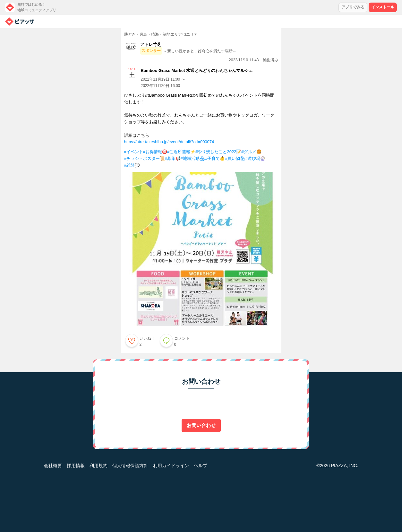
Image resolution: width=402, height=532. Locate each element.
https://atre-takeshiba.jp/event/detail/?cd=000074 (169, 142)
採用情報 (76, 466)
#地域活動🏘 (193, 158)
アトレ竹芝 (151, 44)
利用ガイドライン (171, 466)
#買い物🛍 (235, 158)
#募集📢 (173, 158)
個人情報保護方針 (130, 466)
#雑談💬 (132, 165)
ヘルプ (201, 466)
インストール (383, 7)
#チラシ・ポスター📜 (145, 158)
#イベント (134, 152)
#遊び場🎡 (255, 158)
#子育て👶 (215, 158)
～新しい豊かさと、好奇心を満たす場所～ (200, 51)
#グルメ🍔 (251, 152)
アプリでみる (353, 7)
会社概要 (53, 466)
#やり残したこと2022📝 (218, 152)
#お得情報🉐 (155, 152)
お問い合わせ (201, 425)
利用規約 (98, 466)
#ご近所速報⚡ (181, 152)
